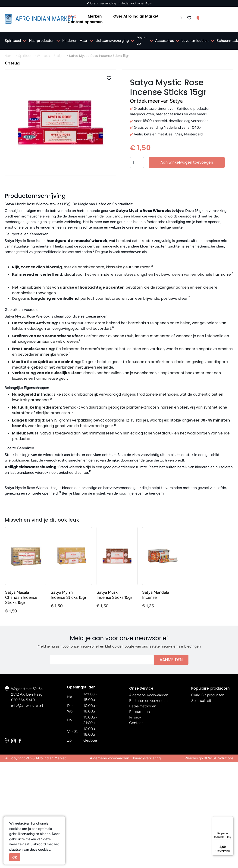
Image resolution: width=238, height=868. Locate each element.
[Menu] (231, 819)
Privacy (135, 717)
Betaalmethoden (143, 706)
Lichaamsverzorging (112, 41)
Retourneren (139, 712)
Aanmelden (171, 660)
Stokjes (59, 56)
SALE (72, 16)
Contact (136, 723)
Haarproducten (42, 41)
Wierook (43, 56)
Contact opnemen (85, 22)
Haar (84, 41)
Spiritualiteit (201, 701)
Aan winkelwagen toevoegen (187, 162)
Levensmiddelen (195, 41)
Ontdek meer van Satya (156, 101)
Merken (95, 16)
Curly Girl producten (208, 695)
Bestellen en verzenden (148, 701)
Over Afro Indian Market (136, 16)
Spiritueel (13, 41)
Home (10, 56)
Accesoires (164, 41)
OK (15, 857)
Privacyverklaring (147, 758)
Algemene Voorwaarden (149, 695)
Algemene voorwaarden (110, 758)
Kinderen (70, 41)
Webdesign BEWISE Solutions (209, 758)
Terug (12, 63)
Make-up (142, 41)
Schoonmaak (227, 41)
